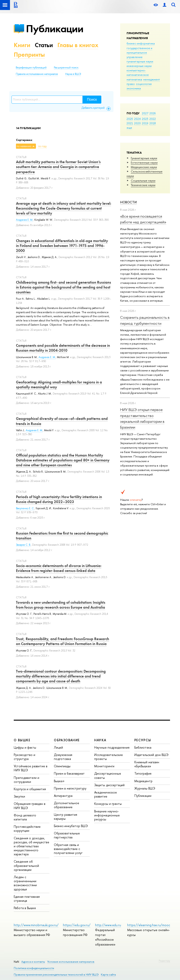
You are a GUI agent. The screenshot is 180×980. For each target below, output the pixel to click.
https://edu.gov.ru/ (77, 925)
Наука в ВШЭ (73, 74)
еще (129, 128)
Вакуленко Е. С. (25, 508)
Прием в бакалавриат (69, 773)
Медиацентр (143, 781)
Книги (22, 45)
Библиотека (143, 747)
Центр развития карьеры (66, 817)
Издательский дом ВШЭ (151, 755)
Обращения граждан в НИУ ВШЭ (30, 806)
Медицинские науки (144, 167)
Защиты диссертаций (109, 785)
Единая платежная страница (27, 899)
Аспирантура (63, 796)
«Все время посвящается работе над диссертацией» (143, 219)
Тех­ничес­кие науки (143, 185)
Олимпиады (62, 766)
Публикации (55, 29)
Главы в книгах (78, 45)
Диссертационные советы (108, 775)
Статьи (44, 45)
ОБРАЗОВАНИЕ (67, 740)
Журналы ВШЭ (145, 788)
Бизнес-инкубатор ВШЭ (71, 826)
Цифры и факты (25, 747)
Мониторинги (104, 766)
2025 (130, 119)
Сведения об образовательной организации (26, 865)
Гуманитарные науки (144, 158)
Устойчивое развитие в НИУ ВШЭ (31, 768)
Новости (128, 202)
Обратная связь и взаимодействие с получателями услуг (68, 849)
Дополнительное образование (67, 805)
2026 (153, 113)
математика (134, 79)
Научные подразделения (112, 747)
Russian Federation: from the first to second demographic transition (62, 536)
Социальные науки (143, 180)
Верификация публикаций (31, 68)
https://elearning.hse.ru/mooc (149, 925)
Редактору (164, 961)
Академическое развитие (106, 794)
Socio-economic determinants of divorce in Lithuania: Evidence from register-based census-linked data (59, 568)
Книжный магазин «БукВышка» (147, 764)
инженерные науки (139, 66)
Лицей (58, 747)
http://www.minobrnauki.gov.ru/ (36, 925)
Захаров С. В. (23, 545)
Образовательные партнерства (67, 835)
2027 (145, 113)
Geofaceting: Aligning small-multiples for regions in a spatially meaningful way (59, 385)
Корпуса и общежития (30, 789)
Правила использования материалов (37, 74)
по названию (24, 146)
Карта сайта (108, 975)
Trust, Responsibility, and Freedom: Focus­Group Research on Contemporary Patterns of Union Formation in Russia (63, 641)
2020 (137, 123)
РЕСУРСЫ (143, 740)
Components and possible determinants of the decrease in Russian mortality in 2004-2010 (63, 348)
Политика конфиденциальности (34, 968)
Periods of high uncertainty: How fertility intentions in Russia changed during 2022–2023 (59, 499)
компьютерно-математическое (138, 72)
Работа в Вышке (25, 908)
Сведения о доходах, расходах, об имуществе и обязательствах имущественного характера (31, 846)
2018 (153, 123)
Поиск (92, 99)
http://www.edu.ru (108, 925)
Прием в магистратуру (70, 788)
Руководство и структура (24, 757)
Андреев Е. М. (24, 220)
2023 (145, 119)
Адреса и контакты (33, 962)
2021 (130, 123)
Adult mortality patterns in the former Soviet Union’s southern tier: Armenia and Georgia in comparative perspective (58, 167)
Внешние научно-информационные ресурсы (107, 815)
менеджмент (152, 79)
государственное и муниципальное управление (139, 52)
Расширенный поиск (66, 68)
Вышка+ (59, 781)
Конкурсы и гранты (108, 804)
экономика (134, 88)
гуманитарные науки (140, 61)
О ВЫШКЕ (22, 740)
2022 (153, 119)
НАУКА (100, 740)
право (131, 84)
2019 (145, 123)
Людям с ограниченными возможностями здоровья (25, 883)
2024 (137, 119)
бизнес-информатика (141, 43)
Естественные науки (144, 162)
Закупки (19, 796)
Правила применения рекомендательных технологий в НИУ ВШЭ (56, 975)
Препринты (29, 55)
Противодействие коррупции (27, 829)
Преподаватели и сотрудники (26, 780)
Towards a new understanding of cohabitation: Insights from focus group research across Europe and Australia (61, 605)
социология (144, 84)
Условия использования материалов (71, 962)
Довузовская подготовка (63, 757)
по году (42, 146)
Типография (143, 773)
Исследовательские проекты (109, 757)
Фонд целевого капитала (25, 817)
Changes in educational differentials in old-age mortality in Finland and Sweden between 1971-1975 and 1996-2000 (62, 246)
